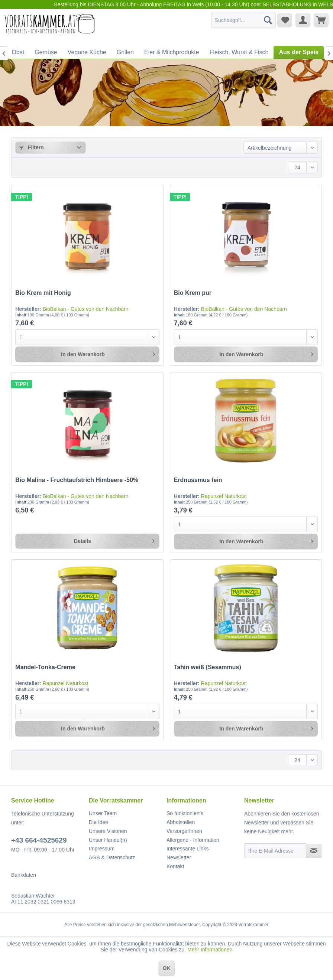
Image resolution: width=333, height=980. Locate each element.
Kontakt (175, 866)
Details (114, 540)
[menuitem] (244, 20)
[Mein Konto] (303, 20)
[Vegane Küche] (87, 52)
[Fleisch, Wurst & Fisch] (239, 52)
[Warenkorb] (321, 20)
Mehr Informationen (210, 950)
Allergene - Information (193, 840)
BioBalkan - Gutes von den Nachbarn (85, 309)
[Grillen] (125, 52)
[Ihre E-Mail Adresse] (275, 851)
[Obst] (18, 52)
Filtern (32, 147)
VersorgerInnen (184, 831)
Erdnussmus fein (198, 480)
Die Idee (98, 822)
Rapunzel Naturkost (224, 496)
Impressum (102, 849)
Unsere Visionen (108, 831)
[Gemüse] (46, 52)
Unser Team (103, 813)
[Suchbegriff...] (244, 20)
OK (167, 968)
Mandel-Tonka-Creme (45, 667)
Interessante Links (188, 849)
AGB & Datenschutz (112, 857)
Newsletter (179, 857)
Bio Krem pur (193, 293)
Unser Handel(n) (108, 840)
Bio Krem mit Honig (43, 293)
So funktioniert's (185, 813)
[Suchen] (268, 20)
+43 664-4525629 (39, 840)
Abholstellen (181, 822)
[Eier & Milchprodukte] (172, 52)
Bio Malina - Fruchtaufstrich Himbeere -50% (77, 480)
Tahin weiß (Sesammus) (208, 667)
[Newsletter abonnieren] (314, 851)
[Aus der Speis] (299, 52)
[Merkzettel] (285, 20)
